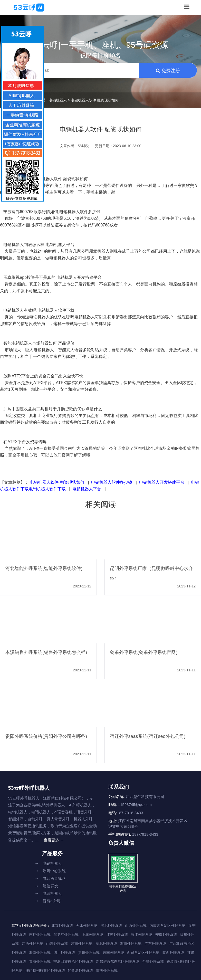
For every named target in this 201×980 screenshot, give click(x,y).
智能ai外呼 (48, 901)
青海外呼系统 (40, 962)
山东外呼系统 (57, 944)
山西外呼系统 (136, 926)
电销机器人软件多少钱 (112, 482)
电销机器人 (58, 100)
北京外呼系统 (62, 926)
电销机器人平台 (87, 489)
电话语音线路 (50, 878)
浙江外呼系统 (141, 935)
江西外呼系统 (33, 944)
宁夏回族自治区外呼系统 (73, 962)
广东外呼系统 (155, 944)
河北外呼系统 (111, 926)
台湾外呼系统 (153, 962)
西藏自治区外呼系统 (143, 953)
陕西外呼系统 (173, 953)
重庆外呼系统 (107, 971)
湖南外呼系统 (131, 944)
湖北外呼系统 (106, 944)
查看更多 (54, 840)
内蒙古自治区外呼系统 (167, 926)
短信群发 (46, 886)
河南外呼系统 (82, 944)
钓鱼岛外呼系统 (80, 971)
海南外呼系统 (40, 953)
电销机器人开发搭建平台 (162, 482)
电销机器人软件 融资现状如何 (57, 482)
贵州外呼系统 (89, 953)
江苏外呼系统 (117, 935)
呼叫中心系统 (50, 871)
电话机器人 (48, 893)
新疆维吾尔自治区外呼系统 (118, 962)
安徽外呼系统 (166, 935)
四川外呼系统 (64, 953)
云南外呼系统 (113, 953)
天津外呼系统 (87, 926)
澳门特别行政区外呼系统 (45, 971)
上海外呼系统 (92, 935)
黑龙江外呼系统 (66, 935)
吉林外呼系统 (40, 935)
